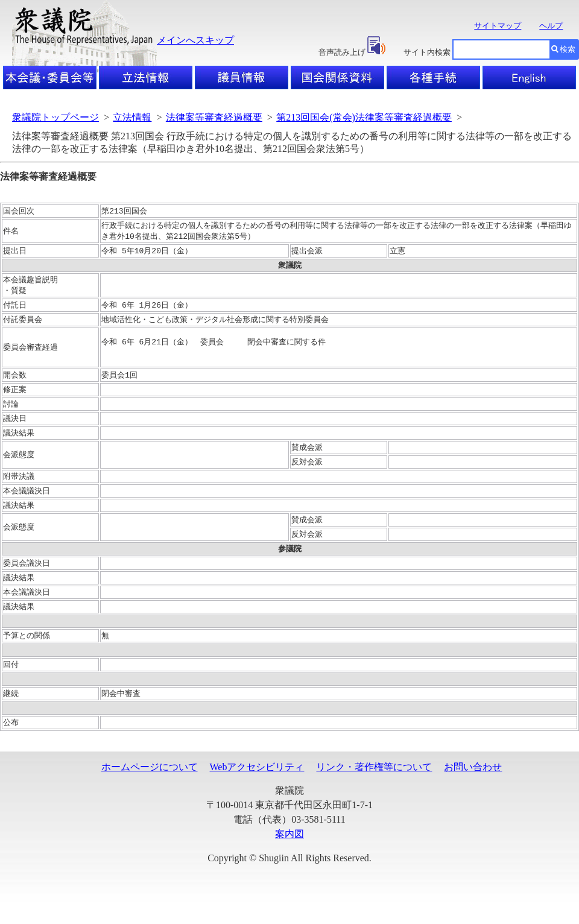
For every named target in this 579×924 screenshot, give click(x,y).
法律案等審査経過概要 (214, 117)
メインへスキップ (195, 40)
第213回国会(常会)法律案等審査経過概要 (364, 117)
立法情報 (132, 117)
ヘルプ (551, 26)
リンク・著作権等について (374, 789)
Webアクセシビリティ (257, 789)
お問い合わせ (473, 789)
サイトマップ (498, 26)
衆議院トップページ (55, 117)
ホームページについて (150, 789)
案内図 (289, 856)
